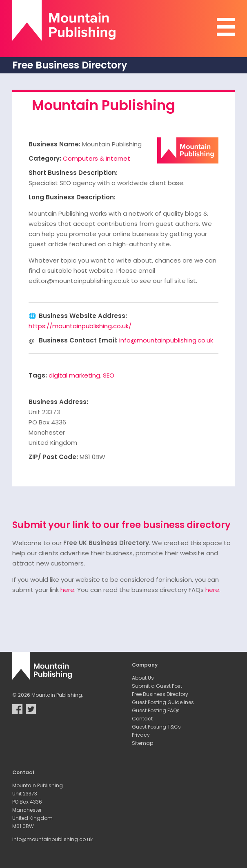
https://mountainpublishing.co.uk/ (80, 326)
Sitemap (142, 743)
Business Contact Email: (78, 340)
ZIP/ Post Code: (53, 457)
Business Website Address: (83, 316)
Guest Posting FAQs (156, 710)
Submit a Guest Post (157, 686)
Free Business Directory (160, 694)
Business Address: (58, 402)
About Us (143, 678)
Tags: (38, 375)
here (67, 590)
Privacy (141, 735)
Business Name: (55, 144)
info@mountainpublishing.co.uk (166, 340)
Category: (45, 158)
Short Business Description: (73, 173)
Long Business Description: (72, 197)
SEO (109, 375)
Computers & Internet (97, 158)
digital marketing (74, 375)
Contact (142, 719)
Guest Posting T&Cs (156, 727)
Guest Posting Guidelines (163, 702)
